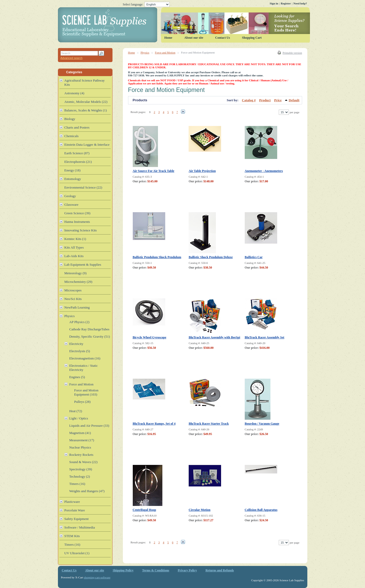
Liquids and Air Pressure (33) (89, 426)
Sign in (274, 3)
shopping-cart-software (97, 577)
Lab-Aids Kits (74, 256)
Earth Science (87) (77, 153)
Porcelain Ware (75, 510)
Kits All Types (74, 247)
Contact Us (223, 38)
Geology (70, 196)
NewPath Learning (77, 307)
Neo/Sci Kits (73, 299)
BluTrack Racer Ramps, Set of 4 (154, 424)
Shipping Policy (123, 570)
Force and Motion (165, 52)
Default (294, 100)
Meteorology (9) (76, 273)
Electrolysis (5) (80, 351)
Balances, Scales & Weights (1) (86, 110)
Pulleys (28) (82, 402)
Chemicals (72, 136)
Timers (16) (77, 484)
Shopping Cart (252, 38)
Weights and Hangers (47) (87, 491)
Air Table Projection (202, 171)
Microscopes (73, 290)
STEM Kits (72, 536)
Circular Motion (200, 510)
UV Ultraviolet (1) (77, 553)
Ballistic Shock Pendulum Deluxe (211, 257)
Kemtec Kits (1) (75, 239)
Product (265, 100)
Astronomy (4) (74, 93)
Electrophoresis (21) (78, 162)
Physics (145, 52)
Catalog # (249, 100)
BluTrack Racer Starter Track (209, 424)
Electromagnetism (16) (85, 358)
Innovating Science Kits (81, 230)
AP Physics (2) (79, 322)
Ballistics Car (254, 257)
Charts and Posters (77, 127)
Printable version (292, 53)
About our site (194, 38)
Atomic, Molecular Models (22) (86, 102)
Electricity (76, 344)
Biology (70, 119)
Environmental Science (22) (83, 187)
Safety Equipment (77, 519)
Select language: (146, 4)
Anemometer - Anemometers (264, 171)
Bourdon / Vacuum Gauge (262, 424)
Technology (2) (80, 476)
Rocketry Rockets (81, 455)
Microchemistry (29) (78, 282)
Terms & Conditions (156, 570)
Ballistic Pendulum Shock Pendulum (157, 257)
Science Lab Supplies (184, 25)
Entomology (73, 179)
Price (278, 100)
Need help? (300, 3)
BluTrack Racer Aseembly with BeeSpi (214, 337)
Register (286, 3)
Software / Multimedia (80, 527)
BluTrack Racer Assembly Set (265, 337)
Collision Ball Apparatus (261, 510)
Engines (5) (77, 377)
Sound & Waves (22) (84, 462)
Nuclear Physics (80, 447)
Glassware (71, 205)
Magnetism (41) (80, 433)
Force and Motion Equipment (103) (86, 392)
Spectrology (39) (81, 469)
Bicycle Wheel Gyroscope (150, 337)
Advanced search (72, 58)
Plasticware (72, 502)
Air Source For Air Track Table (154, 171)
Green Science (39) (77, 213)
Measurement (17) (82, 440)
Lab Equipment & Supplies (83, 265)
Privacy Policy (187, 570)
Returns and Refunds (220, 570)
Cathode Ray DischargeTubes (89, 329)
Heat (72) (76, 411)
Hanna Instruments (77, 222)
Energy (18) (72, 170)
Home (132, 52)
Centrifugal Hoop (144, 510)
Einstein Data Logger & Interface (87, 145)
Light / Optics (79, 418)
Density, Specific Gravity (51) (90, 336)
